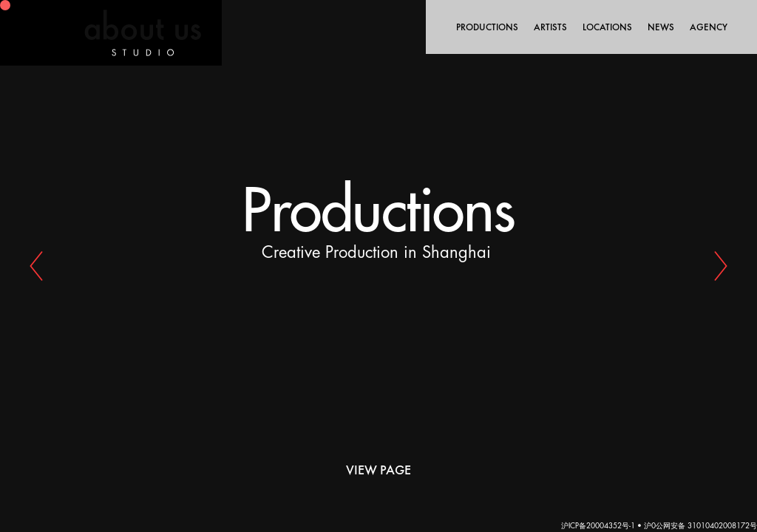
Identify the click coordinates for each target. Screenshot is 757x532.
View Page (378, 470)
